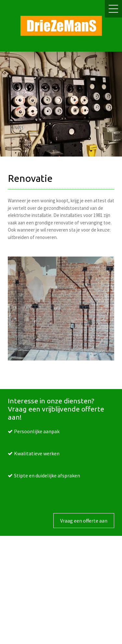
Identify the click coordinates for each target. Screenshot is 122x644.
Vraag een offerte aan (84, 521)
